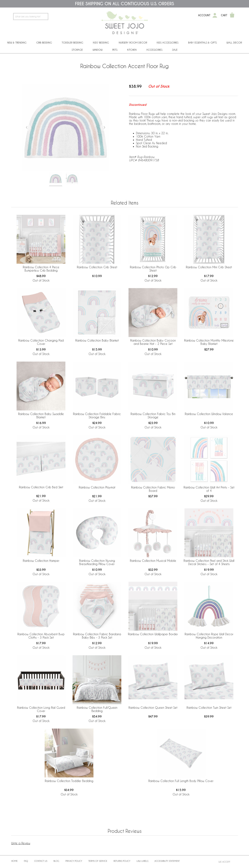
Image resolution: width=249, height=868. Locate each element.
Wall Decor (234, 42)
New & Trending (17, 42)
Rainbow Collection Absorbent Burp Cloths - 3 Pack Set (41, 636)
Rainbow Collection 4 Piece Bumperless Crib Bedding (41, 269)
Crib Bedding (44, 42)
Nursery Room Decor (133, 42)
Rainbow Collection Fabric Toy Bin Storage (153, 416)
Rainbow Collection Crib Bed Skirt (41, 487)
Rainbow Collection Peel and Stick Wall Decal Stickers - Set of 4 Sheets (209, 562)
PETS (115, 50)
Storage (77, 50)
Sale (175, 50)
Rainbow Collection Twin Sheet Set (209, 708)
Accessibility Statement (167, 861)
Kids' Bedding (101, 42)
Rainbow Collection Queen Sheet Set (153, 708)
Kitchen (132, 50)
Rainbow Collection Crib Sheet (97, 267)
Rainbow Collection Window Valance (209, 414)
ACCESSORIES (154, 50)
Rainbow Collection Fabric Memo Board (153, 489)
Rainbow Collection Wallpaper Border (153, 634)
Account (204, 15)
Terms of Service (98, 861)
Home (14, 861)
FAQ (26, 861)
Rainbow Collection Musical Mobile (153, 561)
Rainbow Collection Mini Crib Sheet (209, 267)
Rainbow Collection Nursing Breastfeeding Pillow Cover (97, 562)
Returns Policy (122, 861)
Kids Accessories (168, 42)
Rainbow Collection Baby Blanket (97, 340)
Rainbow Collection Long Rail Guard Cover (41, 709)
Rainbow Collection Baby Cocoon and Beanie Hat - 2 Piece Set (153, 342)
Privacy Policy (74, 861)
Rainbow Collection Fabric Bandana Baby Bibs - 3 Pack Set (97, 636)
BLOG (56, 861)
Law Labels (142, 861)
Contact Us (41, 861)
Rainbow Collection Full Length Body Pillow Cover (181, 781)
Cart (224, 15)
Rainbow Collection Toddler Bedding (69, 781)
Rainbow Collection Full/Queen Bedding (97, 709)
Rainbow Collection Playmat (97, 487)
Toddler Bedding (72, 42)
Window (98, 50)
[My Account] (215, 15)
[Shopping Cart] (232, 15)
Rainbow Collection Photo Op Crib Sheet (153, 269)
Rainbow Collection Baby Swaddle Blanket (41, 416)
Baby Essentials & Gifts (202, 42)
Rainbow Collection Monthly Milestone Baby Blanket (209, 342)
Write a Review (21, 843)
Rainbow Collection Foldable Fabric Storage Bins (97, 416)
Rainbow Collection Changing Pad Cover (41, 342)
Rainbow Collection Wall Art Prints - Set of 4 (209, 489)
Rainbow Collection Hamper (41, 561)
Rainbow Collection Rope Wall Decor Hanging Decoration (209, 636)
